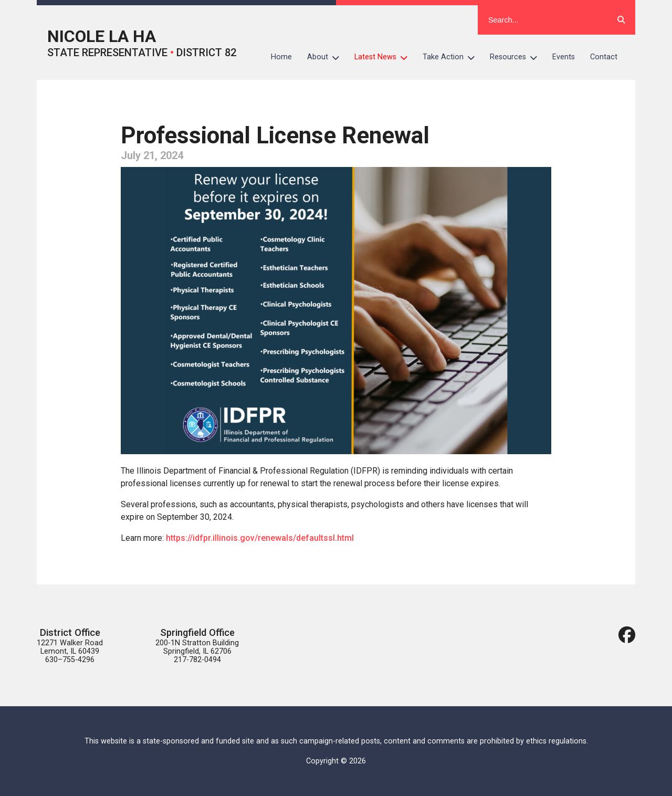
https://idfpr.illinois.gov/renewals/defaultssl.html (260, 538)
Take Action (453, 57)
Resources (517, 57)
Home (281, 57)
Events (564, 57)
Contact (604, 57)
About (327, 57)
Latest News (385, 57)
